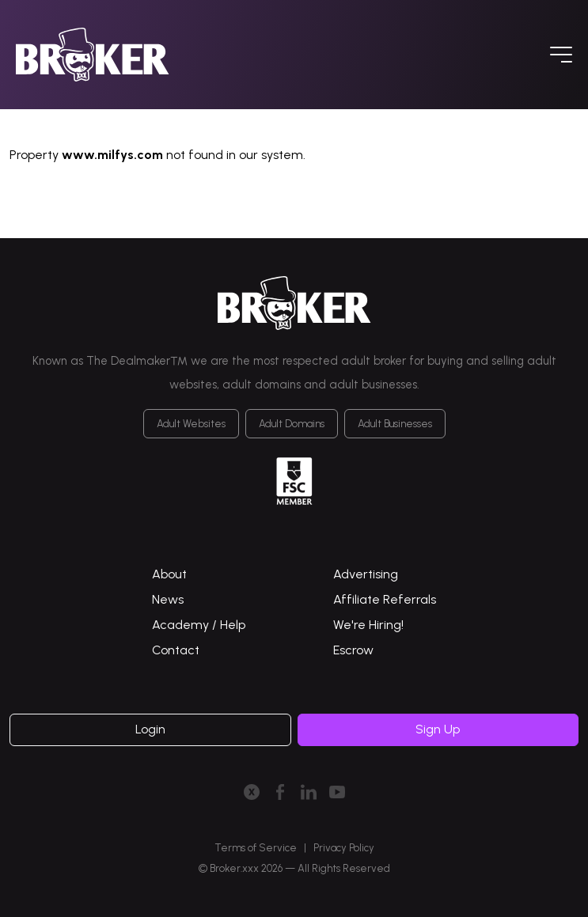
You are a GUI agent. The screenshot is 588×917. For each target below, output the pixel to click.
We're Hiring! (368, 625)
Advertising (366, 574)
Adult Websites (191, 424)
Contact (176, 650)
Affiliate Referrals (385, 599)
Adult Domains (292, 424)
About (169, 574)
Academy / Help (199, 625)
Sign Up (438, 729)
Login (150, 729)
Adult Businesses (395, 424)
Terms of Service (256, 848)
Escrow (353, 650)
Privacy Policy (344, 848)
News (168, 599)
